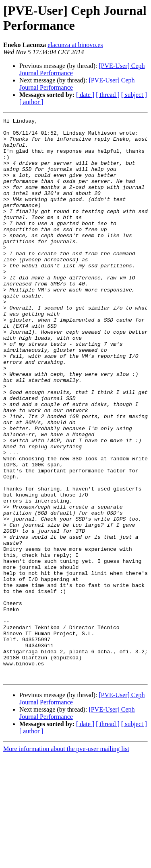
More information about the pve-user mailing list (66, 861)
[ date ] (85, 95)
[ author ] (31, 102)
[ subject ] (134, 95)
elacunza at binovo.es (75, 45)
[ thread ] (108, 95)
